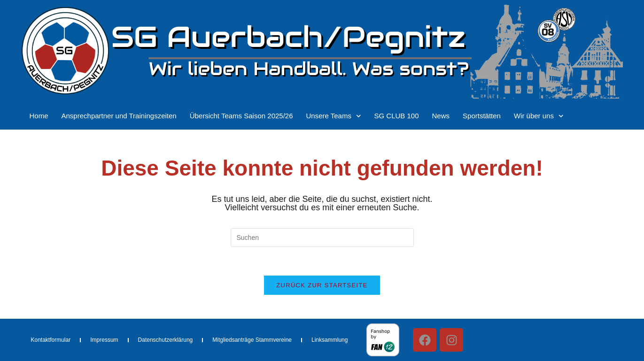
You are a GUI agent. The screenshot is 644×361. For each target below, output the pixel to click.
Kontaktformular (51, 340)
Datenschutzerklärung (166, 340)
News (441, 116)
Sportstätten (482, 116)
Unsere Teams (334, 116)
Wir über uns (539, 116)
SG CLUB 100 (396, 116)
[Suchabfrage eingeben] (322, 238)
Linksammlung (330, 340)
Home (39, 116)
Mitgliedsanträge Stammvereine (252, 340)
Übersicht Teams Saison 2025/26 (241, 116)
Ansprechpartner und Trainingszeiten (119, 116)
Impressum (104, 340)
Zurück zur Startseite (322, 285)
